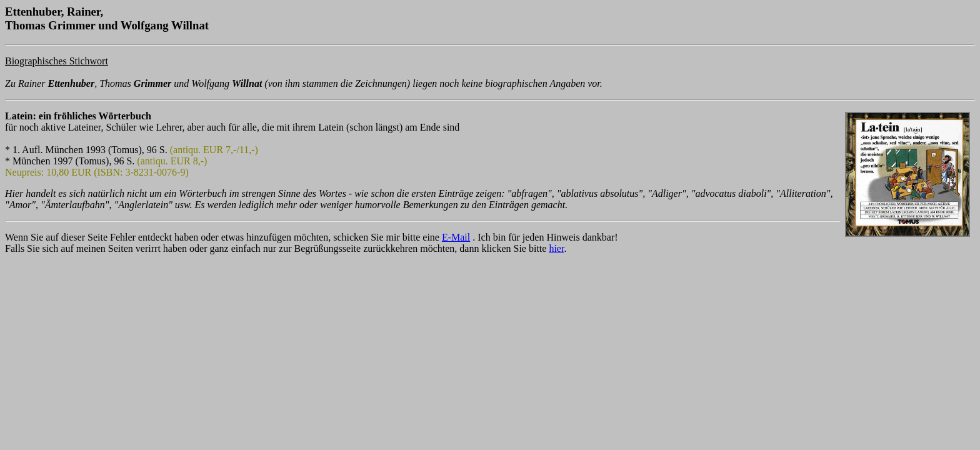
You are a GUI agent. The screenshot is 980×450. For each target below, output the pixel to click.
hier (556, 248)
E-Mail (456, 237)
